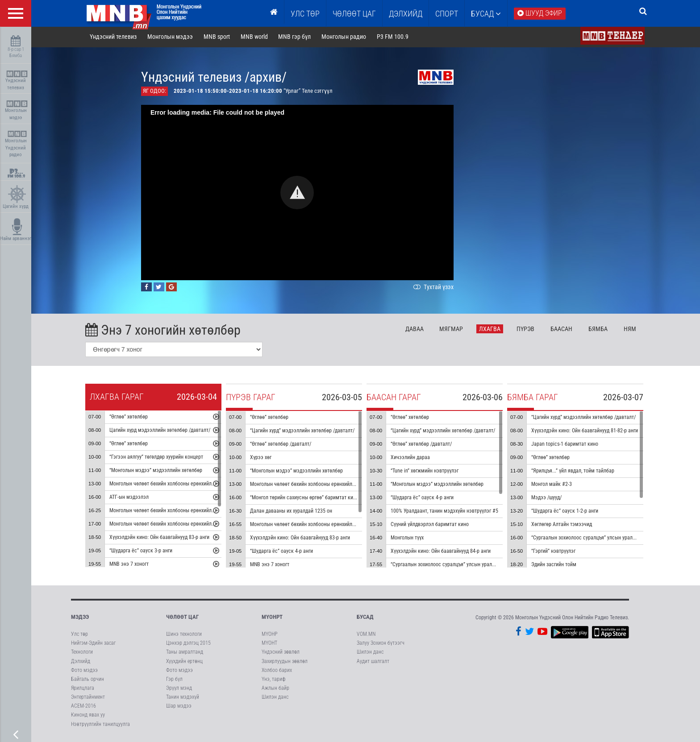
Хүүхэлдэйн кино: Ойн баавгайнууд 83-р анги (161, 539)
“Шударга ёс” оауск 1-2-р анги (566, 512)
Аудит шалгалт (373, 662)
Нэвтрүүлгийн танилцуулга (100, 725)
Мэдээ (80, 618)
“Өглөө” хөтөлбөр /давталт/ (282, 445)
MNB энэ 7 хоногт (130, 565)
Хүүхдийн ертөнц (184, 662)
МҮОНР (269, 635)
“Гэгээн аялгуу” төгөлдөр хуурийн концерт (158, 458)
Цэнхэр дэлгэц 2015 (188, 644)
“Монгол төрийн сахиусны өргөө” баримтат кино (306, 499)
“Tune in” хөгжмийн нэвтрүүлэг (426, 472)
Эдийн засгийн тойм (555, 566)
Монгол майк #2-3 (553, 485)
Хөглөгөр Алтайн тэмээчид (563, 526)
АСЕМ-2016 (83, 707)
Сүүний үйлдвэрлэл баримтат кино (431, 526)
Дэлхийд (406, 14)
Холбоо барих (277, 671)
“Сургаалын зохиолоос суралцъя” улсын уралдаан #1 (452, 566)
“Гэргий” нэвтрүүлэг (555, 552)
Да (416, 330)
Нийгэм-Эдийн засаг (93, 644)
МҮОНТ (269, 644)
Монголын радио (345, 37)
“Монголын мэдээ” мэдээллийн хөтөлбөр (157, 472)
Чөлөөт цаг (182, 618)
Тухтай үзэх (434, 288)
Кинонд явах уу (88, 716)
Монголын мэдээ (17, 110)
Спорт (447, 14)
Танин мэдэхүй (183, 698)
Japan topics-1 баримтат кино (566, 445)
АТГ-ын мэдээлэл (130, 498)
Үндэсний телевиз (17, 81)
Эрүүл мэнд (179, 689)
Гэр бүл (174, 680)
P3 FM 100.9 (394, 37)
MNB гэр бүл (296, 37)
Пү (527, 330)
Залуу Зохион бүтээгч (381, 644)
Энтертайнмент (88, 698)
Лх (491, 330)
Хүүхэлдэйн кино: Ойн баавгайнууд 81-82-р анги (586, 432)
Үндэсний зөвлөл (281, 653)
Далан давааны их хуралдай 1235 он (292, 512)
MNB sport (218, 37)
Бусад (486, 14)
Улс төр (305, 14)
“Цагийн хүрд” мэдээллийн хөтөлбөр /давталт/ (304, 432)
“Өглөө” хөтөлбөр (130, 418)
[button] (299, 193)
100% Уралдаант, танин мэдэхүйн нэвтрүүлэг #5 (446, 512)
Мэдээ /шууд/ (548, 499)
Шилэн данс (275, 698)
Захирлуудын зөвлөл (285, 662)
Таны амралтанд (185, 653)
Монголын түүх (408, 539)
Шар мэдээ (179, 707)
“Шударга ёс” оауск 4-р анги (283, 552)
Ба (563, 330)
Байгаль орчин (87, 680)
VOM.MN (366, 635)
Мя (453, 330)
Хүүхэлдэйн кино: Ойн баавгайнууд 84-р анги (442, 552)
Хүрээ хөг (262, 459)
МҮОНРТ (272, 618)
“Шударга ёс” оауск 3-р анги (142, 552)
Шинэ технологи (184, 635)
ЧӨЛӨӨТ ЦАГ (354, 14)
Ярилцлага (83, 689)
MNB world (256, 37)
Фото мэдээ (84, 671)
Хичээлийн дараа (412, 459)
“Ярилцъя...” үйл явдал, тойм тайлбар (574, 472)
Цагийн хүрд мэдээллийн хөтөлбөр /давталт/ (161, 431)
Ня (631, 330)
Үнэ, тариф (274, 680)
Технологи (82, 653)
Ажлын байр (275, 689)
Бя (599, 330)
